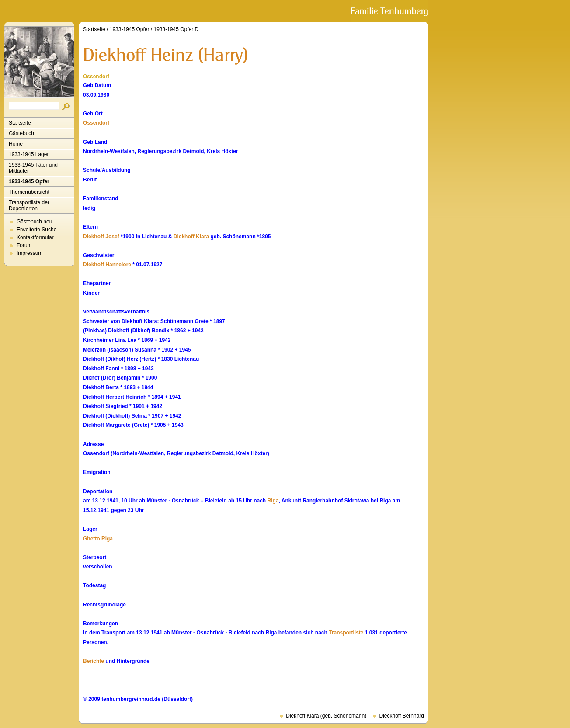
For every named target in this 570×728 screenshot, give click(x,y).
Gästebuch (21, 133)
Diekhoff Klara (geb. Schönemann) (326, 716)
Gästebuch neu (34, 222)
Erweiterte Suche (36, 230)
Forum (24, 245)
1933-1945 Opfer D (176, 29)
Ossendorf (96, 123)
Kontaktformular (35, 237)
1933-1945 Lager (29, 154)
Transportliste (346, 633)
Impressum (30, 253)
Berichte (94, 661)
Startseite (20, 123)
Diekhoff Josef (101, 237)
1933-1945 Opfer (29, 181)
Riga (273, 501)
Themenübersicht (29, 192)
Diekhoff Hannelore (107, 265)
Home (16, 144)
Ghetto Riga (98, 539)
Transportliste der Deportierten (29, 206)
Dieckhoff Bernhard (401, 716)
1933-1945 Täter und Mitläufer (33, 168)
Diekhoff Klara (191, 237)
